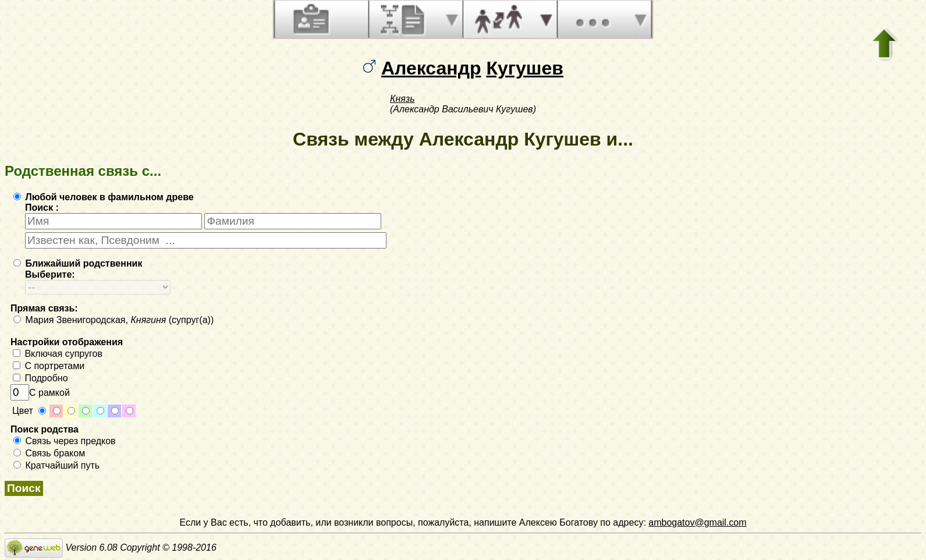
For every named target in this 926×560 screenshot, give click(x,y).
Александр (431, 68)
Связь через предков (65, 441)
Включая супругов (58, 354)
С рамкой (40, 393)
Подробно (40, 378)
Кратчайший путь (56, 465)
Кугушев (525, 68)
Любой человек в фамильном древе (104, 197)
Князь (402, 99)
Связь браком (49, 453)
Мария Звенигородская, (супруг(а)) (113, 320)
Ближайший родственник (78, 263)
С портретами (49, 366)
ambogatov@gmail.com (697, 522)
